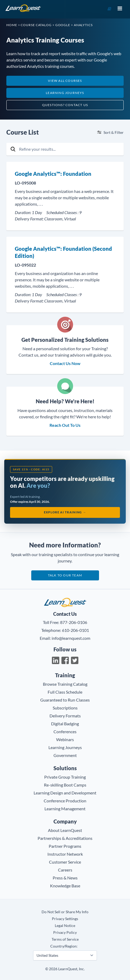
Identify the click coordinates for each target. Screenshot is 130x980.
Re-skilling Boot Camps (65, 785)
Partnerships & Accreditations (65, 838)
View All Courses (65, 81)
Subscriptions (65, 708)
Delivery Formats (65, 716)
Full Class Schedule (65, 692)
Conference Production (65, 801)
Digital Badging (65, 724)
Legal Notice (65, 925)
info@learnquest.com (71, 638)
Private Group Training (65, 777)
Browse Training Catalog (65, 684)
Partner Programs (65, 846)
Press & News (65, 878)
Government (65, 755)
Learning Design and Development (65, 793)
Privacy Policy (65, 932)
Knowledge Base (65, 886)
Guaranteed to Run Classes (65, 700)
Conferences (65, 732)
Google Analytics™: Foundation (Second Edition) (63, 252)
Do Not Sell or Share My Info (65, 912)
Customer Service (65, 862)
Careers (65, 870)
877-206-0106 (74, 622)
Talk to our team (65, 575)
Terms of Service (65, 939)
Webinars (65, 739)
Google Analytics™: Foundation (53, 174)
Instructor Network (65, 854)
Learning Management (65, 809)
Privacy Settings (65, 919)
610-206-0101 (75, 630)
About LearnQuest (65, 830)
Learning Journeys (65, 93)
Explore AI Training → (65, 512)
